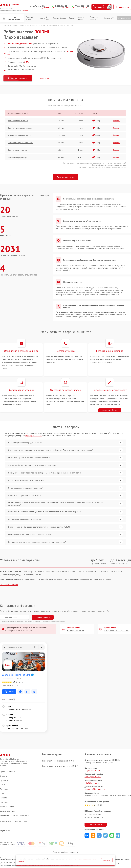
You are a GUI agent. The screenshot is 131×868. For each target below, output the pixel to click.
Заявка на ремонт (94, 18)
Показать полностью (9, 585)
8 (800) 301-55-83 (93, 777)
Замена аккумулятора (18, 157)
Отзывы (56, 18)
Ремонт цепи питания (18, 150)
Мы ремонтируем (11, 18)
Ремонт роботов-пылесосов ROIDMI (58, 761)
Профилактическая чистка (20, 135)
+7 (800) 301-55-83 (62, 6)
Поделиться (87, 835)
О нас (49, 18)
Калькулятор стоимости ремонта (14, 815)
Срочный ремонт (29, 18)
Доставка (64, 18)
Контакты (108, 18)
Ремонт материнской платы (20, 128)
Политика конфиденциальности (65, 852)
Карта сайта (5, 831)
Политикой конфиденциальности (54, 621)
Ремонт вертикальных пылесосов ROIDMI (61, 766)
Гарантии (73, 18)
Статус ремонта (124, 18)
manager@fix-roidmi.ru (95, 789)
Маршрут (9, 692)
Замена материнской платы (20, 143)
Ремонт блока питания (18, 121)
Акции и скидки (81, 18)
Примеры (4, 780)
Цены (42, 18)
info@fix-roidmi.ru (93, 783)
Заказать (118, 121)
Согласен (107, 860)
